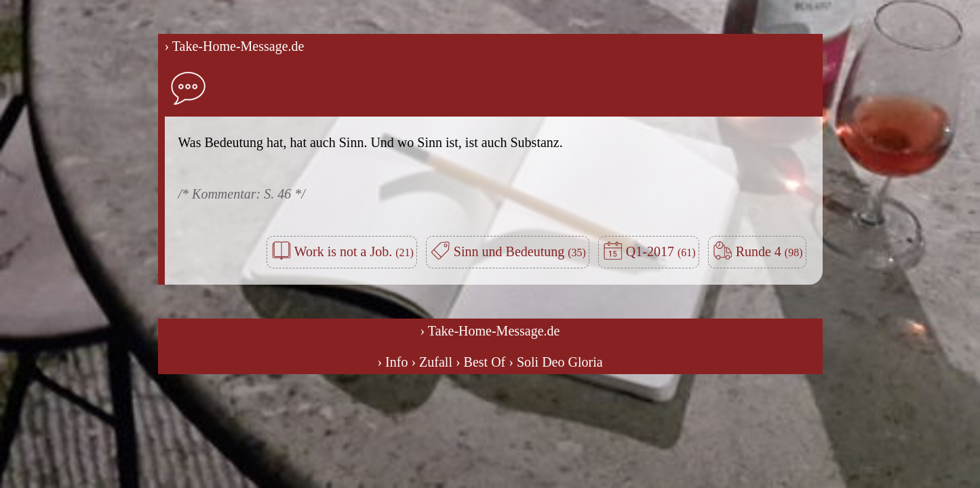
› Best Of (481, 362)
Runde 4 (769, 251)
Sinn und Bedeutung (520, 251)
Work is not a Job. (354, 251)
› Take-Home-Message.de (235, 46)
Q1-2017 (661, 251)
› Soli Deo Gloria (555, 362)
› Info (392, 362)
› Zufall (432, 362)
